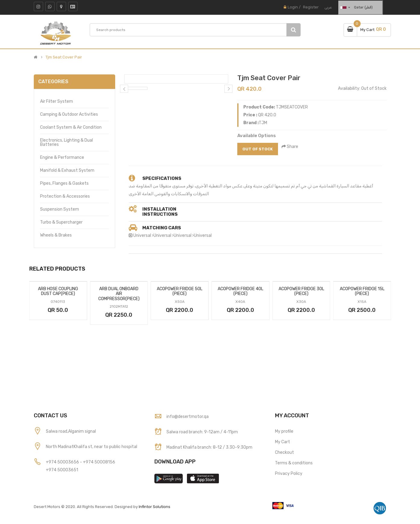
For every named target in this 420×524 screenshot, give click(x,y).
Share (290, 147)
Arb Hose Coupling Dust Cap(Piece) (58, 291)
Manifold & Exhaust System (67, 170)
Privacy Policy (289, 474)
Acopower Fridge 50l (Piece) (180, 291)
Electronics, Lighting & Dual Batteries (66, 142)
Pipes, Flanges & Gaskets (64, 183)
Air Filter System (57, 101)
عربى (328, 7)
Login (293, 7)
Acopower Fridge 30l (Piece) (301, 291)
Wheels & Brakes (56, 235)
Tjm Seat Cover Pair (64, 57)
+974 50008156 (99, 462)
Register (311, 7)
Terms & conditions (294, 463)
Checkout (284, 452)
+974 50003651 (62, 470)
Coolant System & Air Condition (71, 127)
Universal (142, 235)
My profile (284, 431)
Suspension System (60, 209)
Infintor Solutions (155, 507)
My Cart (283, 442)
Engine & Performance (62, 157)
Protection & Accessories (65, 196)
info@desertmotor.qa (188, 417)
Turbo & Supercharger (61, 222)
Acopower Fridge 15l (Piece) (362, 291)
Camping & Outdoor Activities (69, 114)
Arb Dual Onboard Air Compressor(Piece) (119, 294)
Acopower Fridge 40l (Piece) (240, 291)
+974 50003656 (63, 462)
